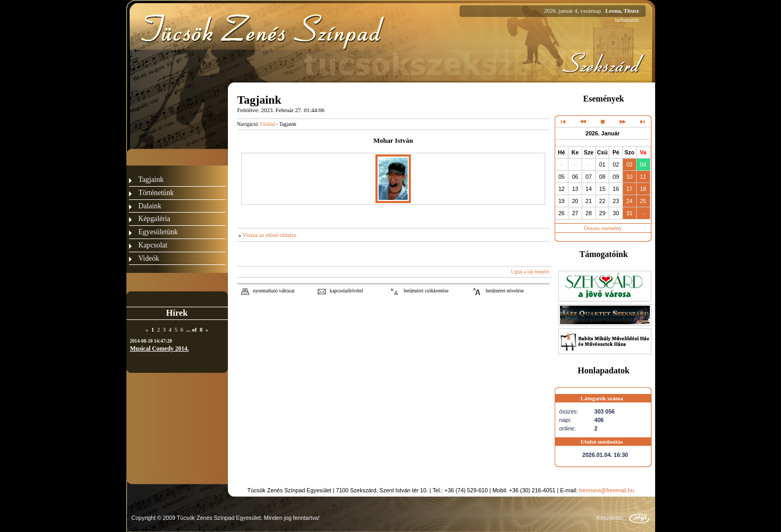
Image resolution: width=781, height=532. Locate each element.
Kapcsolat (153, 245)
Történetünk (156, 193)
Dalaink (150, 206)
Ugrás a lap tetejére (530, 272)
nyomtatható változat (274, 291)
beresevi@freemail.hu (607, 490)
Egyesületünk (158, 232)
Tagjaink (151, 180)
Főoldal (268, 124)
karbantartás (627, 20)
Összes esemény (603, 228)
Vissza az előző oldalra (269, 235)
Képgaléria (154, 219)
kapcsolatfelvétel (347, 291)
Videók (149, 258)
